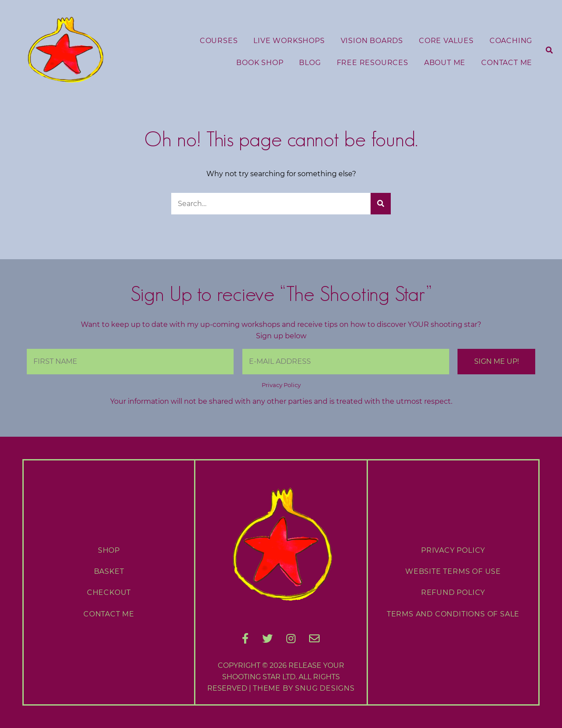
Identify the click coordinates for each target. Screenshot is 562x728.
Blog (310, 63)
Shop (109, 550)
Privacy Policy (281, 385)
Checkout (109, 592)
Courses (219, 41)
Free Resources (373, 63)
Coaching (511, 41)
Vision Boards (372, 41)
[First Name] (130, 362)
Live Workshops (289, 41)
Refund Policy (453, 592)
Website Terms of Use (453, 571)
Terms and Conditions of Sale (453, 614)
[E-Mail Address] (346, 362)
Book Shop (260, 63)
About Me (445, 63)
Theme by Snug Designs (304, 688)
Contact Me (507, 63)
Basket (109, 571)
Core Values (446, 41)
